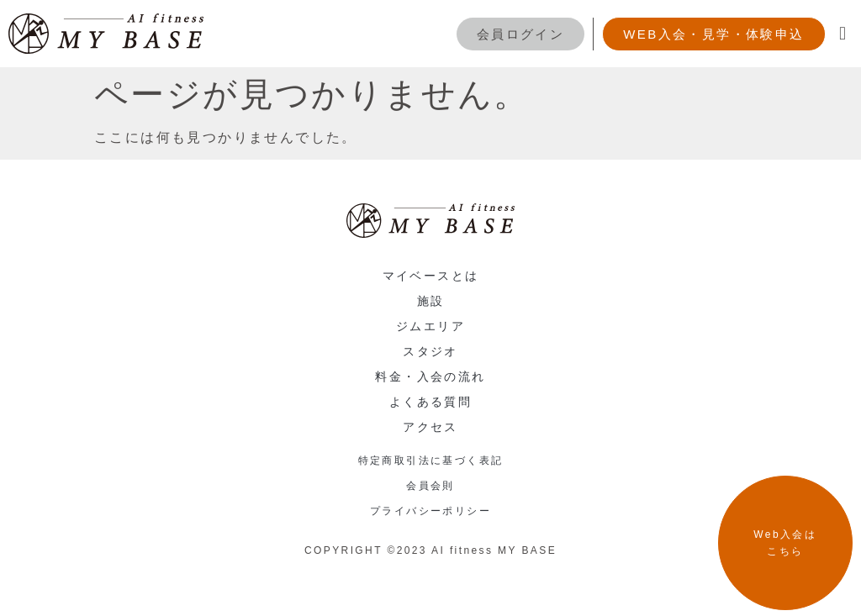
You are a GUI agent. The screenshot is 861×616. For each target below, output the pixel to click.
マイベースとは (431, 276)
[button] (844, 34)
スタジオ (430, 351)
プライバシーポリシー (430, 511)
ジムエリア (430, 326)
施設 (431, 301)
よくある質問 (430, 402)
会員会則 (430, 486)
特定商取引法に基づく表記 (431, 461)
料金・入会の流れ (430, 376)
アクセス (430, 427)
